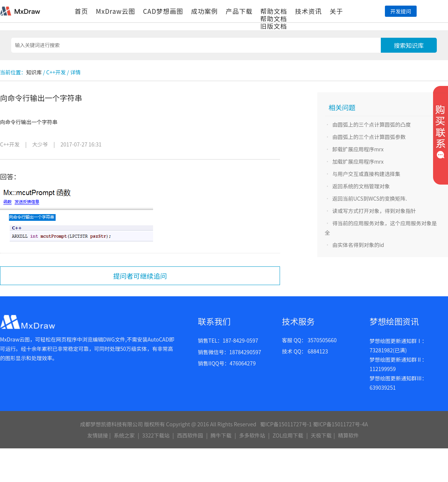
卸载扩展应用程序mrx (358, 149)
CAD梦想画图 (163, 11)
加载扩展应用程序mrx (358, 161)
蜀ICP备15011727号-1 (286, 424)
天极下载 (321, 435)
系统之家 (124, 435)
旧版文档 (274, 26)
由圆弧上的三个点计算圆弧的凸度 (371, 124)
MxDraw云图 (116, 11)
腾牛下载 (221, 435)
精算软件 (348, 435)
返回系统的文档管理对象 (361, 186)
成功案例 (205, 11)
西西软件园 (190, 435)
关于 (336, 11)
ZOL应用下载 (288, 435)
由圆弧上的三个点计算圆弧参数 (369, 137)
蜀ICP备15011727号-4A (340, 424)
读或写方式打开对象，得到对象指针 (374, 211)
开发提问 (401, 11)
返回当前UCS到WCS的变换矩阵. (370, 198)
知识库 (34, 72)
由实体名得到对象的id (358, 245)
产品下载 (239, 11)
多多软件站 (252, 435)
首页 (81, 11)
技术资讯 (308, 11)
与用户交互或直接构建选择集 (366, 174)
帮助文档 (274, 11)
